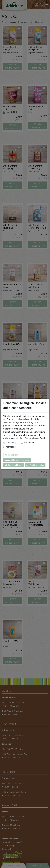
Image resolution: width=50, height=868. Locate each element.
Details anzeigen (11, 455)
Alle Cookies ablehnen (14, 465)
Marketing (11, 447)
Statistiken (29, 443)
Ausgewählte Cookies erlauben (17, 460)
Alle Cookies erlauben (35, 465)
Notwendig (11, 443)
